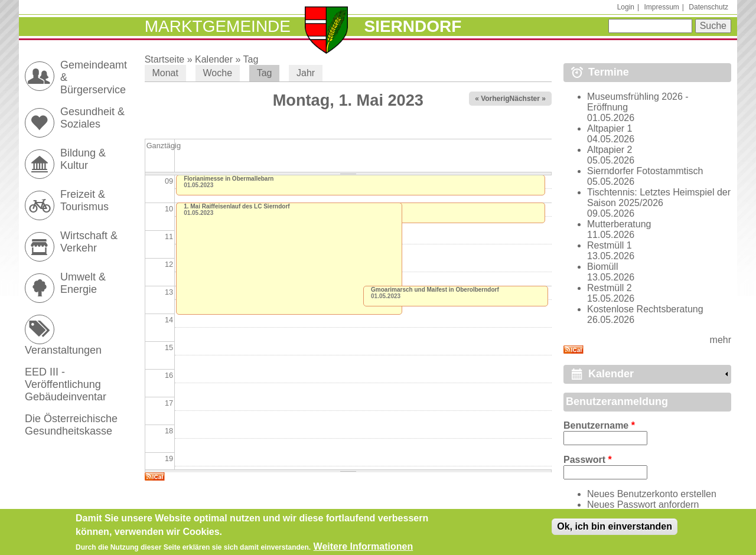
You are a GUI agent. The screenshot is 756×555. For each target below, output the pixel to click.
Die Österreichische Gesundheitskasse (71, 425)
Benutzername (599, 425)
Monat (165, 73)
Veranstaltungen (63, 350)
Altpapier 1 (610, 128)
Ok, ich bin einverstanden (615, 529)
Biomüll (602, 267)
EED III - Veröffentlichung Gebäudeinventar (66, 384)
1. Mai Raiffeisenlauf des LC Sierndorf (237, 206)
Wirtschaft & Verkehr (89, 242)
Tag (251, 59)
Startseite (165, 59)
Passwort (588, 460)
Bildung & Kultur (83, 159)
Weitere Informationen (364, 548)
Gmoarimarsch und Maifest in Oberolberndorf (435, 290)
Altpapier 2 (610, 150)
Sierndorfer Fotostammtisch (645, 171)
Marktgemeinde (218, 26)
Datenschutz (708, 7)
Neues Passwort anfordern (643, 505)
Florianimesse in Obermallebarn (229, 179)
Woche (218, 73)
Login (626, 7)
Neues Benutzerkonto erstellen (652, 494)
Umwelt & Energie (83, 283)
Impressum (661, 7)
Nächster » (528, 99)
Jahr (306, 73)
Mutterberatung (619, 224)
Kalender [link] (611, 374)
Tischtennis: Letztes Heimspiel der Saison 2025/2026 (659, 197)
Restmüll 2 (610, 288)
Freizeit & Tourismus (84, 200)
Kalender (214, 59)
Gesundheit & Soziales (92, 118)
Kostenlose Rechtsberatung (645, 309)
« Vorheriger (496, 99)
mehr (721, 340)
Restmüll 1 (610, 245)
